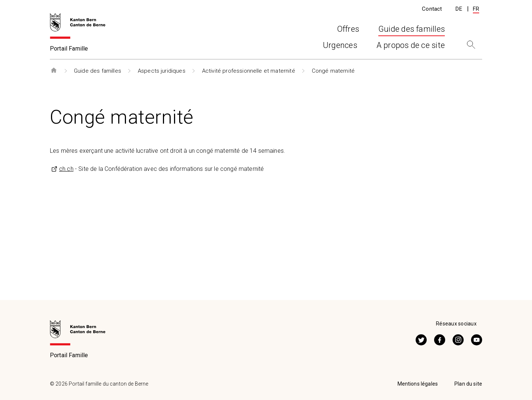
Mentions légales (418, 384)
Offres (207, 47)
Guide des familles (98, 71)
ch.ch (66, 169)
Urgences (340, 47)
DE (459, 9)
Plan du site (468, 384)
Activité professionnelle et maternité (249, 71)
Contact (432, 9)
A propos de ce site (411, 47)
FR (476, 9)
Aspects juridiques (162, 71)
